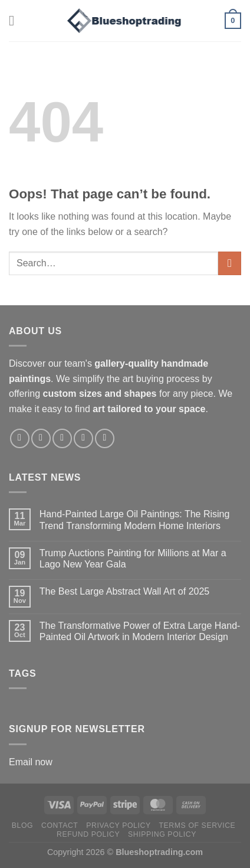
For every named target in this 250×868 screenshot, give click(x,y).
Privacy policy (118, 825)
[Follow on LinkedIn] (105, 438)
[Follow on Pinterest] (83, 438)
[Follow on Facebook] (20, 438)
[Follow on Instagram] (41, 438)
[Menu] (16, 20)
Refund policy (88, 834)
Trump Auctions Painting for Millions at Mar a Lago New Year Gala (133, 559)
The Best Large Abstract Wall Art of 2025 (124, 591)
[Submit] (230, 263)
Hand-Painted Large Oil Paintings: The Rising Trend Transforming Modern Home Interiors (135, 520)
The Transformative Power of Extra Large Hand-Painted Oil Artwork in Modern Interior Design (140, 631)
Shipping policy (162, 834)
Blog (22, 825)
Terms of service (198, 825)
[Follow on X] (62, 438)
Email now (31, 762)
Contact (60, 825)
